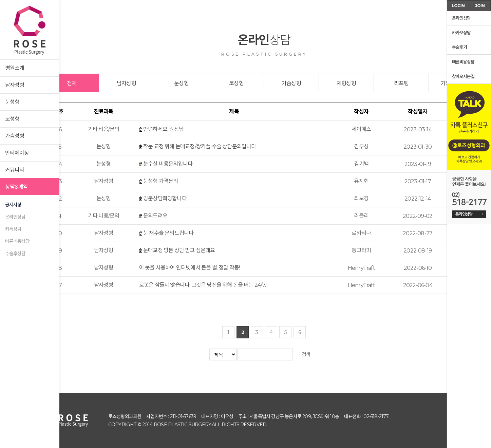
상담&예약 (16, 187)
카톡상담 (13, 229)
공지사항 (13, 205)
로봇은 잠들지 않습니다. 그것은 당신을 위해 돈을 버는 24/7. (202, 285)
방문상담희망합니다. (165, 198)
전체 (72, 83)
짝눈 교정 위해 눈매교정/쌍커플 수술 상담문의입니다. (200, 146)
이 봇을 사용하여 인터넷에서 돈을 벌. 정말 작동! (190, 268)
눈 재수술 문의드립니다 (168, 233)
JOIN (480, 6)
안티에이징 (17, 153)
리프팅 (401, 83)
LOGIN (458, 6)
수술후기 (459, 48)
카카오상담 (460, 33)
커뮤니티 (15, 170)
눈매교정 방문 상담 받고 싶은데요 (179, 250)
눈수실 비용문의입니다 (168, 164)
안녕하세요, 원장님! (164, 129)
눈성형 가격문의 (161, 181)
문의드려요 (155, 216)
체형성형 (346, 83)
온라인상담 (15, 217)
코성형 (12, 119)
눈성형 (12, 102)
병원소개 (15, 68)
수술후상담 (15, 254)
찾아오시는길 (462, 77)
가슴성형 (15, 136)
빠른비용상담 (17, 241)
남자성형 (15, 85)
